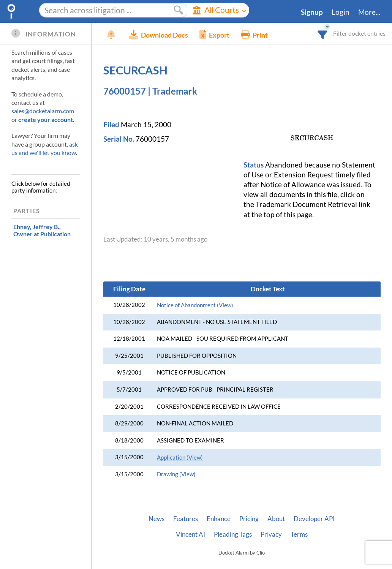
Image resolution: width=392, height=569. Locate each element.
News (156, 519)
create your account (46, 119)
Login (341, 12)
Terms (299, 534)
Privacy (271, 534)
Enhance (219, 519)
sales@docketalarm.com (43, 111)
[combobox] (323, 33)
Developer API (314, 519)
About (276, 519)
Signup (312, 12)
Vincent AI (190, 534)
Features (186, 519)
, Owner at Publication (42, 230)
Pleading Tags (233, 534)
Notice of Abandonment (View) (195, 305)
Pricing (249, 519)
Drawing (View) (176, 474)
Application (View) (180, 458)
